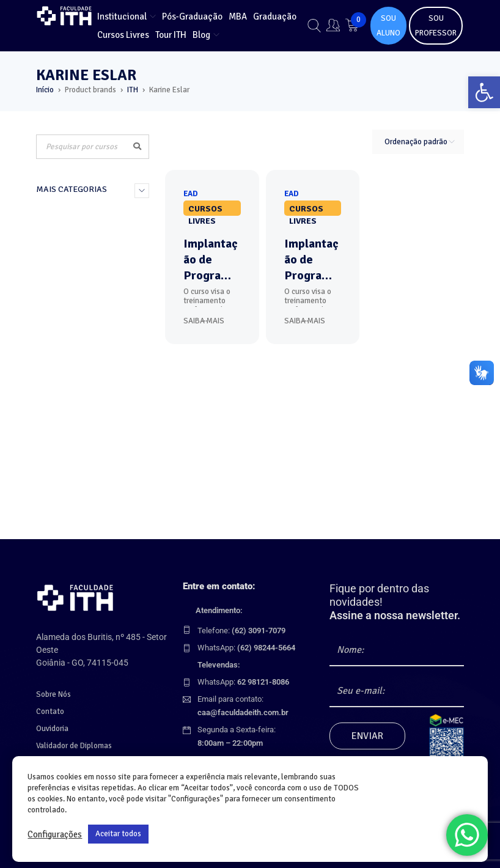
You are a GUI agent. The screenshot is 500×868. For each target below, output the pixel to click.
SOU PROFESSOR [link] (436, 26)
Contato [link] (50, 712)
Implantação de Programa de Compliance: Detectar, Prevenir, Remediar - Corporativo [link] (311, 260)
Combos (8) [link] (60, 345)
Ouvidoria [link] (52, 729)
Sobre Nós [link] (53, 694)
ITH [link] (133, 90)
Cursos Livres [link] (205, 210)
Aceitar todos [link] (118, 834)
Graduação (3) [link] (66, 276)
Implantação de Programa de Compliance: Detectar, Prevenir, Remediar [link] (211, 260)
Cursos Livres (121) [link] (77, 311)
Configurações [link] (55, 834)
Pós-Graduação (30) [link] (79, 259)
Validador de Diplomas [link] (74, 746)
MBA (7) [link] (53, 242)
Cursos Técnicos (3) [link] (77, 293)
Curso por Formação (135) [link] (79, 219)
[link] (484, 92)
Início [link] (45, 90)
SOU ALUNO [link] (388, 26)
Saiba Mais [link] (204, 321)
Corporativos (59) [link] (73, 328)
